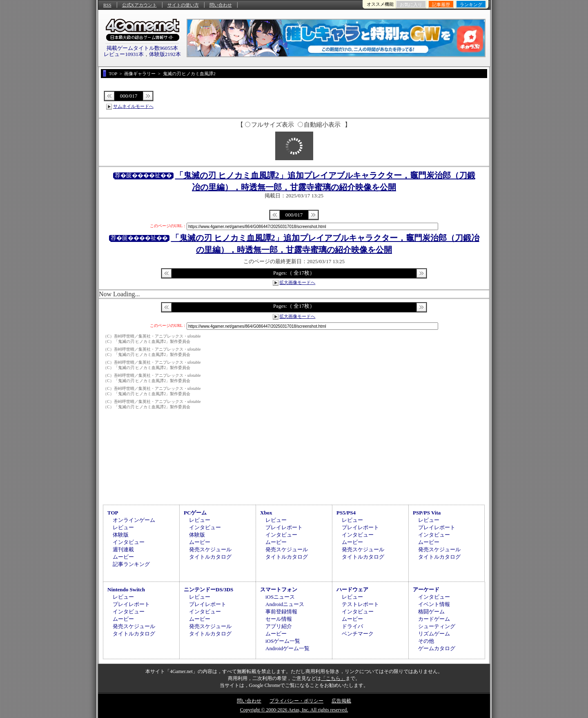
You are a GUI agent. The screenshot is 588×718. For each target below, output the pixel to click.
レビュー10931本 (124, 54)
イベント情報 (434, 604)
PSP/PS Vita (427, 513)
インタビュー (129, 542)
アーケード (426, 589)
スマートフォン (279, 589)
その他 (426, 641)
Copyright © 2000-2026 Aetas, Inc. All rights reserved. (294, 710)
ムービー (123, 557)
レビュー (123, 527)
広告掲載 (341, 701)
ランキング (471, 4)
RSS (107, 5)
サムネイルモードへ (133, 106)
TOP (113, 513)
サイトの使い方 (183, 5)
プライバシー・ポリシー (296, 701)
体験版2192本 (165, 54)
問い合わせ (221, 5)
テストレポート (360, 604)
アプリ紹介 (279, 626)
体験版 (121, 535)
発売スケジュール (210, 549)
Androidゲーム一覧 (287, 648)
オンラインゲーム (134, 520)
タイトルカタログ (210, 557)
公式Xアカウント (139, 5)
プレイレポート (284, 527)
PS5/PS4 (346, 513)
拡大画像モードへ (297, 282)
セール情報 (279, 619)
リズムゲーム (434, 634)
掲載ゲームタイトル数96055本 (143, 48)
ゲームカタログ (437, 648)
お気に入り (411, 4)
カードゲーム (434, 619)
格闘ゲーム (431, 612)
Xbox (266, 513)
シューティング (437, 626)
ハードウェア (352, 589)
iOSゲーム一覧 (283, 641)
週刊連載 (123, 549)
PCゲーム (195, 513)
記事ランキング (131, 564)
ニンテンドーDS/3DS (208, 589)
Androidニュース (285, 604)
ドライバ (352, 626)
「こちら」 (333, 678)
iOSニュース (280, 597)
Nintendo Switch (126, 589)
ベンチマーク (358, 634)
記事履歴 (441, 4)
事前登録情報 (281, 612)
